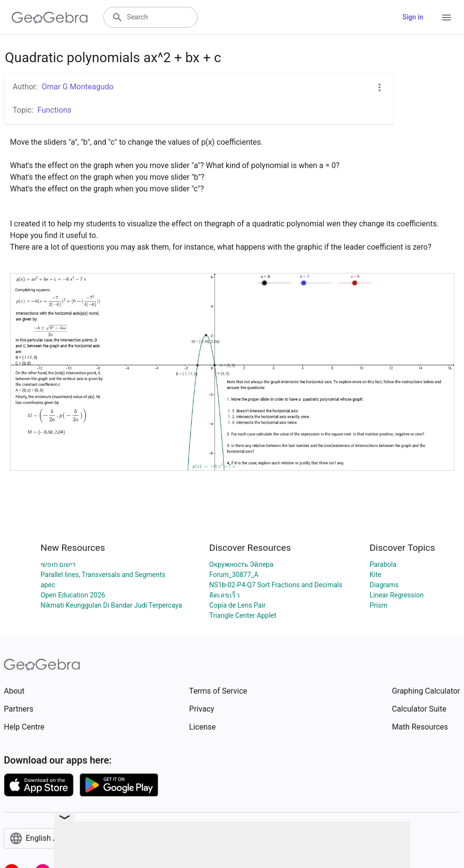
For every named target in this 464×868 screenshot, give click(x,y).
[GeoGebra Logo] (50, 17)
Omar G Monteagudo (78, 87)
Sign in (413, 17)
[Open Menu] (447, 17)
